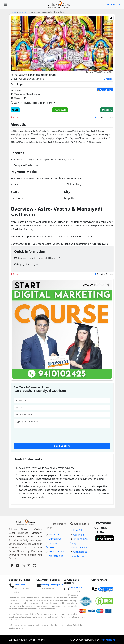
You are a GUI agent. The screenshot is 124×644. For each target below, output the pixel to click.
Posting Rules (57, 552)
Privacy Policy (81, 547)
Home (14, 12)
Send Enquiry (62, 446)
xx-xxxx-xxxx (19, 585)
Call (15, 110)
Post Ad (78, 530)
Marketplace (56, 556)
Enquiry (107, 110)
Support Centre (75, 588)
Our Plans (79, 535)
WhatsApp (60, 110)
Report (15, 117)
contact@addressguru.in (52, 585)
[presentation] (62, 435)
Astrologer (24, 12)
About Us (54, 534)
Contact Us (55, 539)
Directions (109, 79)
